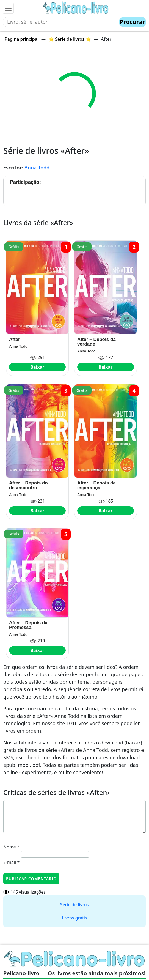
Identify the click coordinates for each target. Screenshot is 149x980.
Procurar (133, 22)
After (15, 339)
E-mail (11, 862)
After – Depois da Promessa (28, 625)
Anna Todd (37, 168)
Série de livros (75, 905)
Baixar (37, 367)
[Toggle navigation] (8, 8)
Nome (11, 847)
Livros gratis (74, 918)
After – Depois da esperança (96, 485)
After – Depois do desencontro (28, 485)
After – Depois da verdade (96, 342)
